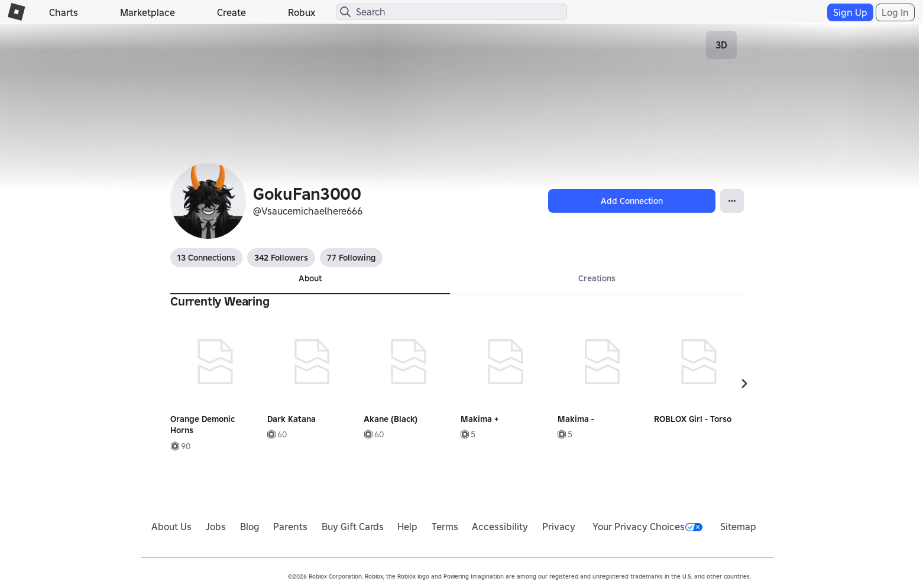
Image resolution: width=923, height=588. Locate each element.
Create (231, 12)
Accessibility (500, 527)
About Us (171, 527)
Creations (597, 278)
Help (407, 527)
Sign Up (850, 12)
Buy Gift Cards (353, 527)
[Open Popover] (732, 201)
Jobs (216, 527)
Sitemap (738, 527)
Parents (290, 527)
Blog (250, 527)
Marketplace (148, 12)
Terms (445, 527)
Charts (64, 12)
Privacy (559, 527)
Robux (302, 12)
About (310, 278)
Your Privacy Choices (647, 527)
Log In (895, 12)
